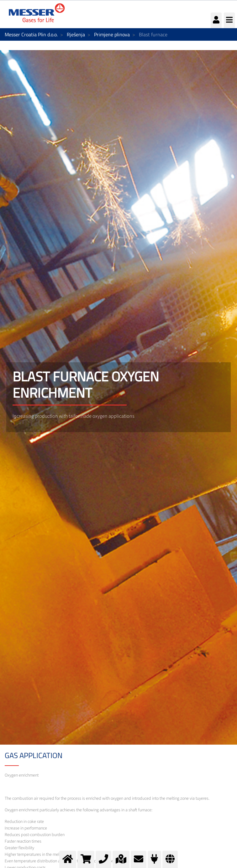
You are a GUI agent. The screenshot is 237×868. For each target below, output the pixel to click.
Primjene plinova (112, 34)
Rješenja (76, 34)
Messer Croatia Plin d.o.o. (31, 34)
